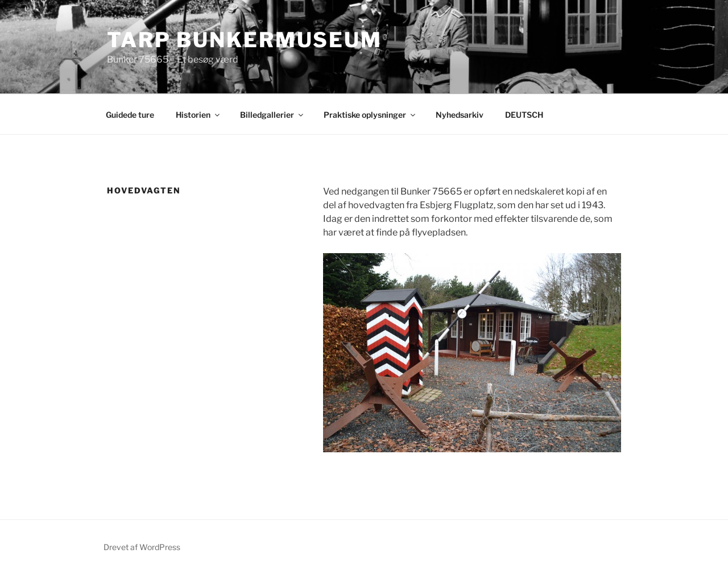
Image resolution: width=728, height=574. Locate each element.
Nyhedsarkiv (460, 115)
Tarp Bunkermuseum (245, 40)
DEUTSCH (524, 115)
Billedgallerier (272, 115)
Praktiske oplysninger (370, 115)
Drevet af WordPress (142, 547)
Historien (198, 115)
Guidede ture (130, 115)
